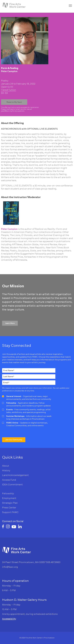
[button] (10, 323)
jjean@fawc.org (6, 111)
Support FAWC (10, 512)
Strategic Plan (10, 503)
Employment (9, 498)
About (6, 466)
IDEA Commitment (12, 485)
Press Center (9, 508)
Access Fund (9, 480)
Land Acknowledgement (15, 475)
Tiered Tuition (9, 90)
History (6, 470)
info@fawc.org (10, 567)
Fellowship (8, 493)
